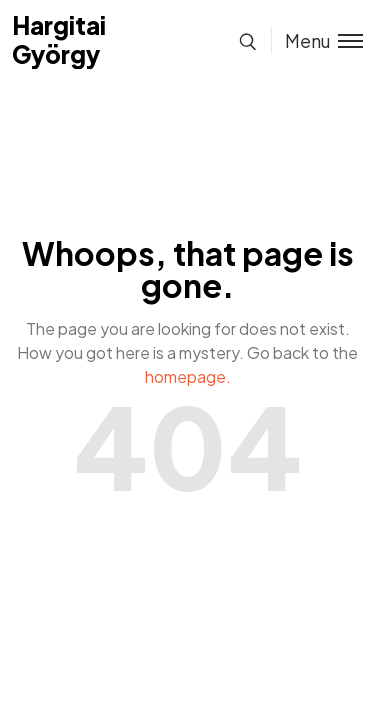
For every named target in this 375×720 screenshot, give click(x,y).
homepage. (188, 376)
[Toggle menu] (317, 40)
